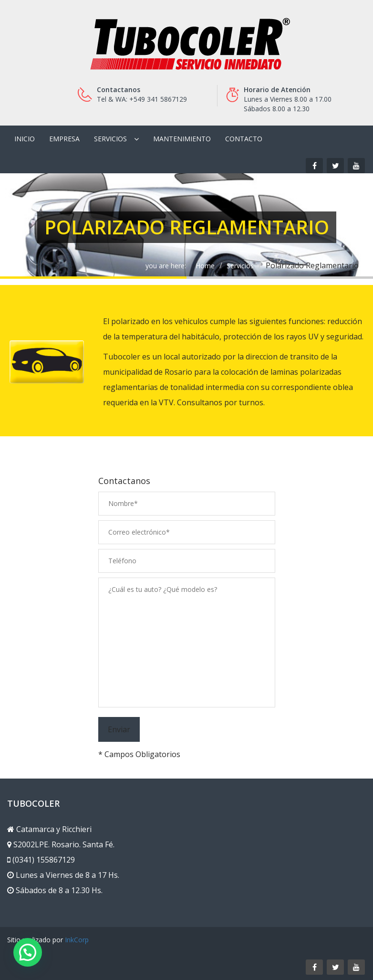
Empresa (64, 139)
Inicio (25, 139)
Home (205, 266)
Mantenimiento (182, 139)
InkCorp (77, 940)
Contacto (244, 139)
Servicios (110, 139)
